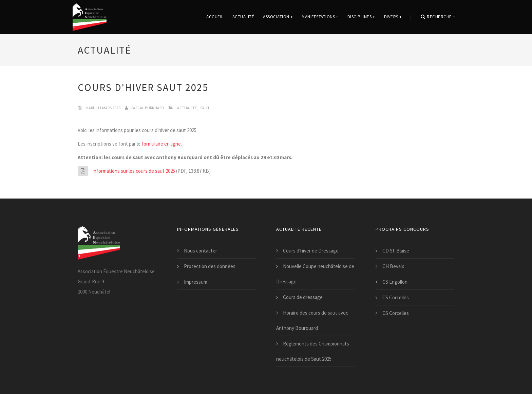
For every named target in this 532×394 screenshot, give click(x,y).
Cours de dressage (303, 297)
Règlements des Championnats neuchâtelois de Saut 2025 (313, 351)
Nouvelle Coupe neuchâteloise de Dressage (315, 274)
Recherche (438, 17)
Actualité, (187, 108)
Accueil (215, 17)
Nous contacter (201, 251)
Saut (205, 108)
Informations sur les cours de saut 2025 (134, 171)
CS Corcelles (396, 297)
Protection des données (210, 266)
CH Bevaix (393, 266)
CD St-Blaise (396, 251)
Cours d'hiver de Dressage (311, 251)
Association (278, 17)
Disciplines (361, 17)
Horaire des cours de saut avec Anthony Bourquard (312, 320)
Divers (393, 17)
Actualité (243, 17)
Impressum (196, 282)
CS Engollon (395, 282)
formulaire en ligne (161, 144)
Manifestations (320, 17)
